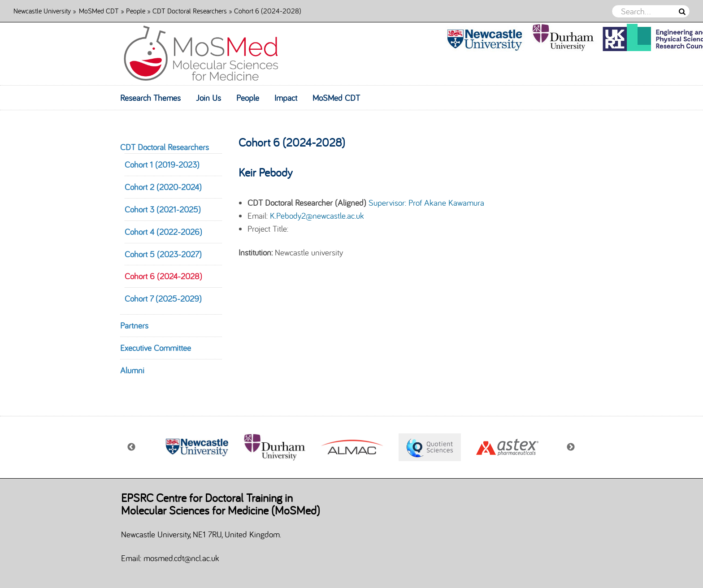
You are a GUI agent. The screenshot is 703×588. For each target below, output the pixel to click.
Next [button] (571, 447)
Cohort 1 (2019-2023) (162, 164)
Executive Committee (156, 348)
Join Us (208, 98)
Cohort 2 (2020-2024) (163, 187)
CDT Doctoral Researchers (190, 11)
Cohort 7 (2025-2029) (163, 298)
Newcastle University (42, 11)
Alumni (132, 370)
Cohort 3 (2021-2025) (163, 209)
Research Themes (150, 98)
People (136, 11)
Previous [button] (132, 447)
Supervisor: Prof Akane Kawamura (426, 203)
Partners (134, 325)
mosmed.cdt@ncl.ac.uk (181, 558)
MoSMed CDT (99, 11)
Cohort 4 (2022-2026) (163, 232)
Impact (286, 98)
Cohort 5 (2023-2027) (163, 254)
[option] (213, 447)
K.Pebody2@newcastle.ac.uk (317, 216)
